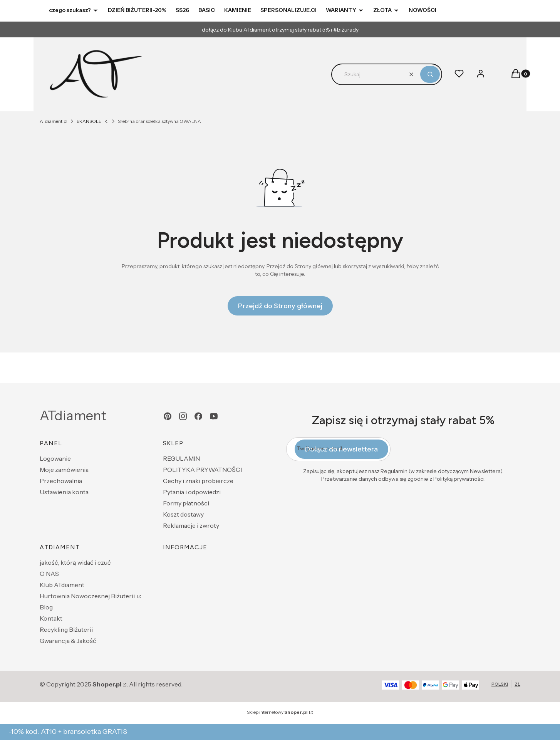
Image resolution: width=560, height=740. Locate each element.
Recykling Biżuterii (66, 629)
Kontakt (51, 618)
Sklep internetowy (277, 712)
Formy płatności (186, 503)
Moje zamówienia (64, 470)
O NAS (49, 574)
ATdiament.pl (54, 121)
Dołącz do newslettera (341, 449)
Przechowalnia (61, 481)
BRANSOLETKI (93, 121)
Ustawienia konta (64, 492)
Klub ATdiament (62, 585)
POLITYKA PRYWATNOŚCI (202, 470)
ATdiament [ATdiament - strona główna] (73, 416)
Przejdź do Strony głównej (280, 306)
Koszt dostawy (183, 514)
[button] (430, 74)
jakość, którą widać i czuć (75, 562)
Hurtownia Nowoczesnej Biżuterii (88, 596)
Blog (46, 607)
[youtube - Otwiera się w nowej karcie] (214, 416)
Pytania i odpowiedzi (192, 492)
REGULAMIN (181, 458)
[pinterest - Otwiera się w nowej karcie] (168, 416)
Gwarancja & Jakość (68, 641)
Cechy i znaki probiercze (198, 481)
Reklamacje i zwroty (191, 525)
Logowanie (55, 458)
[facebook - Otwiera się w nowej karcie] (198, 416)
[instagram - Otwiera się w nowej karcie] (183, 416)
